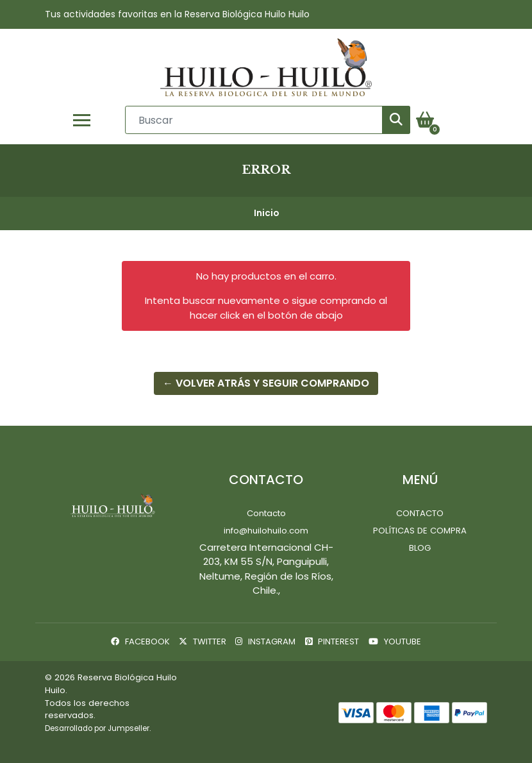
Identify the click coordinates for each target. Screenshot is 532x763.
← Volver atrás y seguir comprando (266, 383)
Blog (420, 548)
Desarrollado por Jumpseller (97, 728)
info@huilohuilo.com (266, 531)
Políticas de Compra (420, 531)
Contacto (266, 513)
